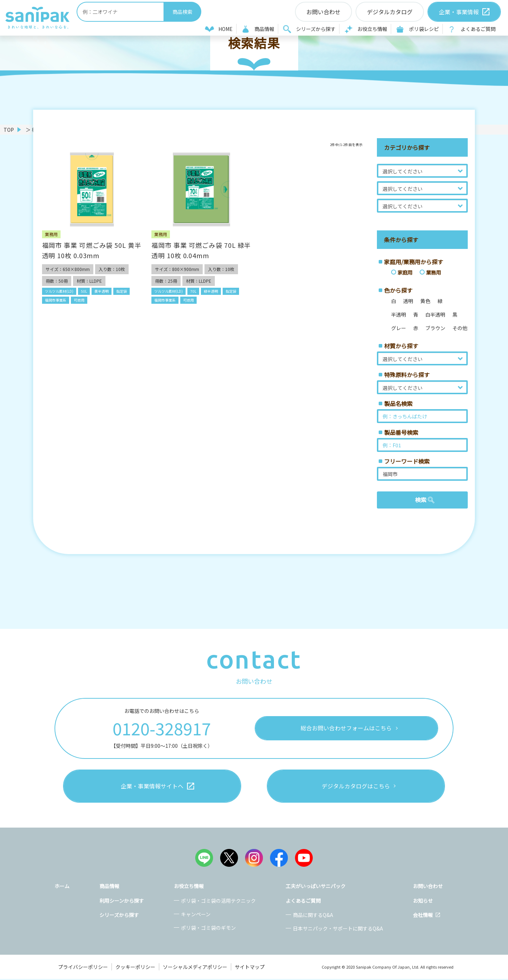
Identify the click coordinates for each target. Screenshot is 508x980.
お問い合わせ (428, 887)
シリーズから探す (316, 29)
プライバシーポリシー (83, 968)
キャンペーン (196, 915)
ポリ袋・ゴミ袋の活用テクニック (218, 902)
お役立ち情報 (372, 29)
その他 (460, 328)
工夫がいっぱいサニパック (316, 887)
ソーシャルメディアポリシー (195, 968)
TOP (9, 130)
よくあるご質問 (478, 29)
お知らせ (423, 902)
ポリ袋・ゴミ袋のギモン (208, 929)
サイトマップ (250, 968)
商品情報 (264, 29)
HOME (226, 29)
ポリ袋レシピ (424, 29)
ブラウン (435, 328)
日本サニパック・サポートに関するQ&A (338, 929)
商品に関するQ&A (313, 916)
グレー (399, 328)
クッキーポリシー (135, 968)
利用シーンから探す (122, 902)
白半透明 (435, 314)
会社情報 (423, 916)
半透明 (399, 314)
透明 (408, 301)
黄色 (425, 301)
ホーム (62, 887)
